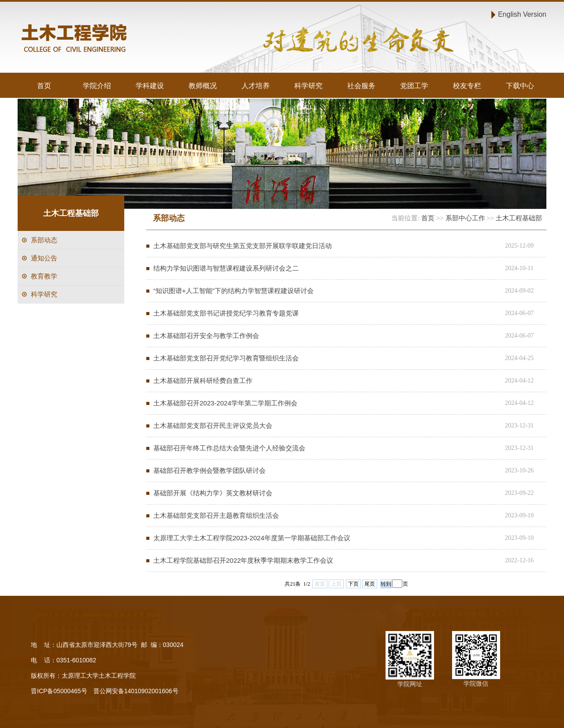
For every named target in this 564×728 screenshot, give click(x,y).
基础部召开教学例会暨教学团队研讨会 (210, 470)
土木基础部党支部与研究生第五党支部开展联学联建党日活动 (243, 246)
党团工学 (414, 85)
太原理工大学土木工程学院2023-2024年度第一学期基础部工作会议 (252, 538)
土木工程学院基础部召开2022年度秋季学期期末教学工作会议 (243, 560)
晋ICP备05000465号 (59, 691)
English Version (522, 14)
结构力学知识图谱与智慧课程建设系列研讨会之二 (226, 268)
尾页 (370, 584)
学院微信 (476, 683)
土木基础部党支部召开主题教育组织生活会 (216, 515)
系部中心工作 (465, 218)
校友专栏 (467, 85)
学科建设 (150, 85)
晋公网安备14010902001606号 (136, 691)
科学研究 (308, 85)
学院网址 (410, 684)
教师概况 (203, 85)
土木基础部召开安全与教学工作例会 (206, 336)
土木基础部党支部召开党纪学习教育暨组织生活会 (226, 358)
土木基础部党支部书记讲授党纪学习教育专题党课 (226, 313)
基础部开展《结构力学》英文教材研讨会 (213, 493)
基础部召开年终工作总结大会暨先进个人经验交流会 (229, 448)
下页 (353, 584)
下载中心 (520, 85)
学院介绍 (97, 85)
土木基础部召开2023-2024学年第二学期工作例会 (225, 403)
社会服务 (361, 85)
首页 (44, 85)
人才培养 (256, 85)
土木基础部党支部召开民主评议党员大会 (213, 425)
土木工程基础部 (519, 218)
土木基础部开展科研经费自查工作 (203, 381)
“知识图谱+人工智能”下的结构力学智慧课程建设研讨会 (234, 291)
